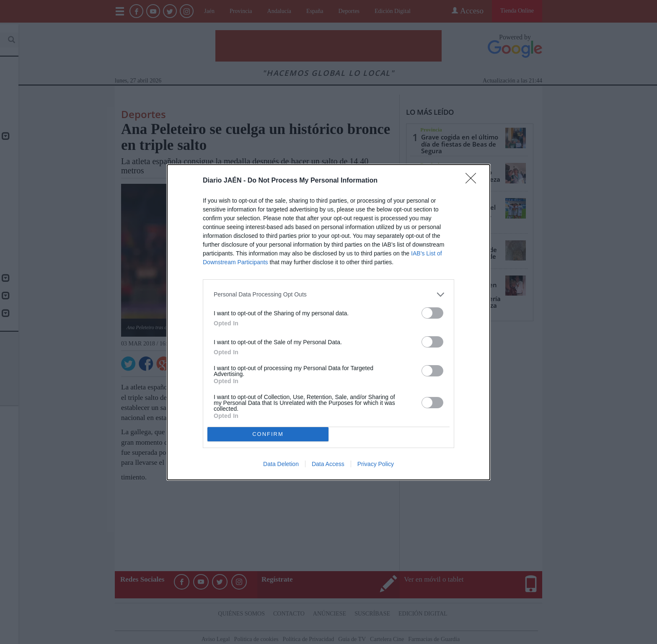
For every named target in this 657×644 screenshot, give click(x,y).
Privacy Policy (376, 464)
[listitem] (328, 295)
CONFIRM (268, 434)
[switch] (432, 313)
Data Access (328, 464)
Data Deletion (281, 464)
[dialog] (328, 322)
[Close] (473, 181)
